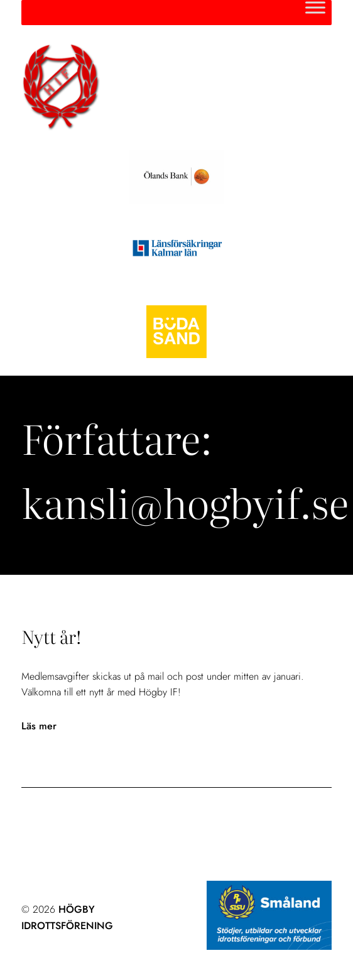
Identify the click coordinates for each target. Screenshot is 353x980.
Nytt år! (51, 636)
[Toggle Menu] (315, 7)
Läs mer (39, 726)
